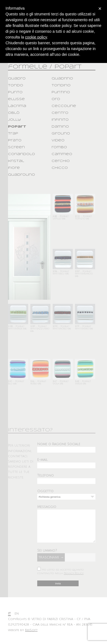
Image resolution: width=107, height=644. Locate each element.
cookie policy (36, 37)
